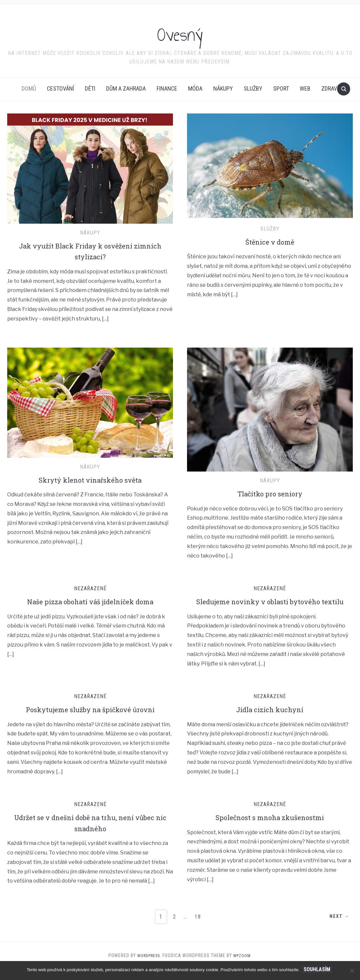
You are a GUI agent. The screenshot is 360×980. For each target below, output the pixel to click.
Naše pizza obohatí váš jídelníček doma (90, 601)
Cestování (60, 88)
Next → (336, 928)
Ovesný (180, 32)
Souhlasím (318, 969)
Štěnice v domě (270, 242)
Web (305, 88)
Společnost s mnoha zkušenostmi (270, 828)
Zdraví (330, 88)
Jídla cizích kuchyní (270, 720)
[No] (352, 971)
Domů (29, 88)
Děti (90, 88)
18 (199, 928)
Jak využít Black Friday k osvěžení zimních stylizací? (90, 251)
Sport (281, 88)
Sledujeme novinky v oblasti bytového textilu (270, 607)
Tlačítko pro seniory (270, 493)
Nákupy (223, 88)
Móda (195, 88)
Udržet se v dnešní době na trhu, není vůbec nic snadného (90, 834)
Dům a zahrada (126, 88)
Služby (253, 88)
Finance (167, 88)
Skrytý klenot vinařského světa (90, 480)
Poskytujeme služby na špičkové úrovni (90, 720)
